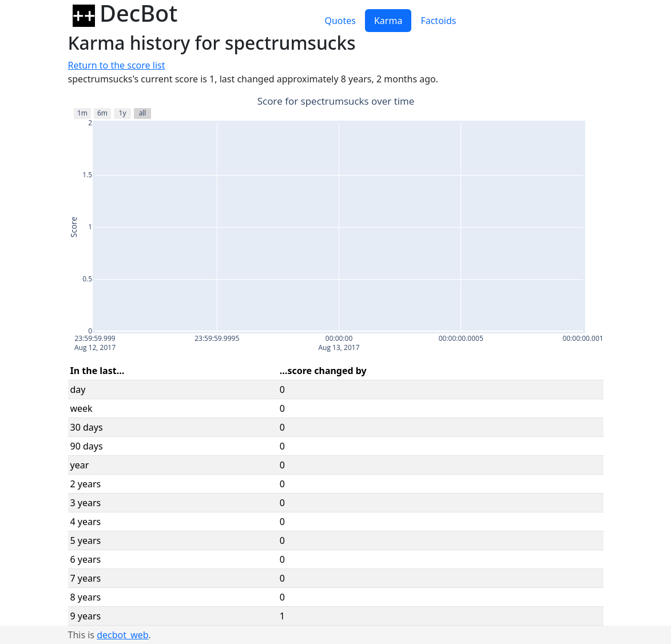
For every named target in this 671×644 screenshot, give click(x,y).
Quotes (340, 21)
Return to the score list (117, 65)
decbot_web (122, 635)
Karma (388, 21)
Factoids (438, 21)
